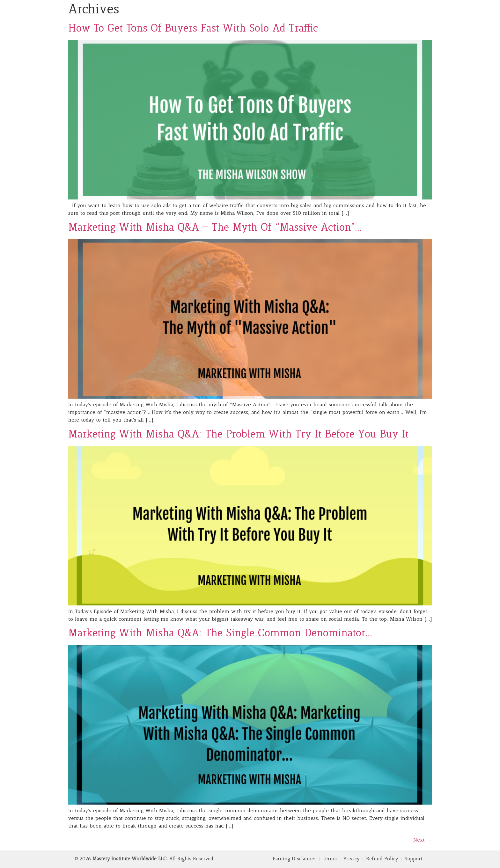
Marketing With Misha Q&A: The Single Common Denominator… (220, 634)
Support (413, 859)
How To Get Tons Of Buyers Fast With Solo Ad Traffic (193, 29)
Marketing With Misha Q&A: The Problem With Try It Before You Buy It (238, 435)
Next (423, 840)
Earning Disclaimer (294, 859)
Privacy (351, 859)
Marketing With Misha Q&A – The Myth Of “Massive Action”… (215, 228)
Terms (330, 859)
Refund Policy (382, 859)
